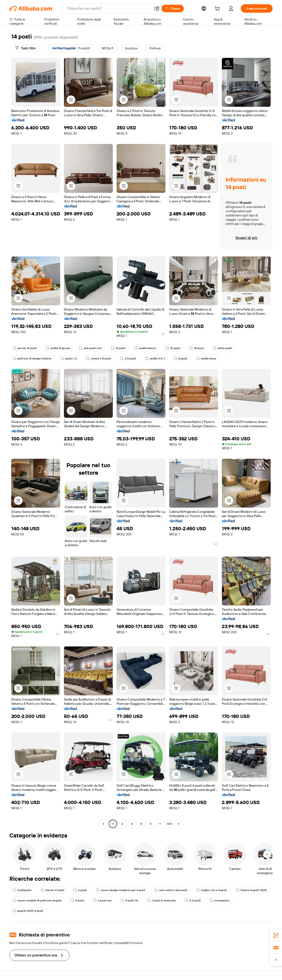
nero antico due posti (171, 890)
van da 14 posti (25, 348)
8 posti (180, 359)
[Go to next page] (179, 824)
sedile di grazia (58, 348)
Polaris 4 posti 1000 (251, 890)
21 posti (173, 348)
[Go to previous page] (103, 824)
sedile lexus (206, 359)
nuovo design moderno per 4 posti (121, 890)
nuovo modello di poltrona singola (37, 900)
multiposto (22, 890)
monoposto (219, 900)
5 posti (77, 900)
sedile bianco (145, 348)
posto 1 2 (69, 359)
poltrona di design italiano (32, 359)
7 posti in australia (161, 900)
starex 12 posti (52, 890)
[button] (157, 8)
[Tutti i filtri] (25, 48)
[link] (276, 935)
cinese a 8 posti (98, 359)
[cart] (218, 9)
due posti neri (90, 348)
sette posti (222, 348)
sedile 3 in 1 (155, 359)
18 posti (197, 348)
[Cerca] (173, 8)
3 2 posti (193, 900)
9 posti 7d (129, 900)
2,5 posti (128, 359)
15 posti (118, 348)
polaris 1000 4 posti (28, 911)
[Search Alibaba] (109, 8)
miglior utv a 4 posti (212, 890)
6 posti (80, 890)
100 (169, 824)
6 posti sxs (102, 900)
